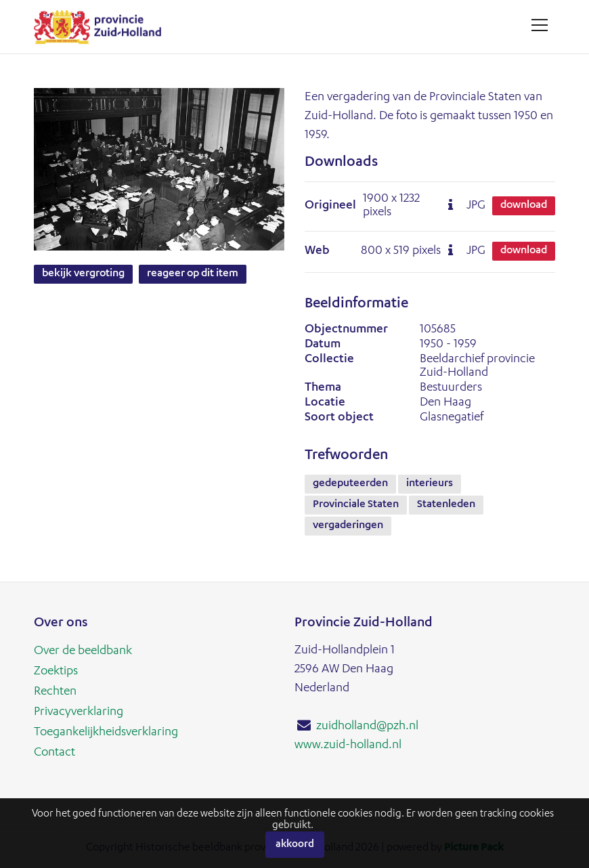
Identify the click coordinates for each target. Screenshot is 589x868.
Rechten (55, 692)
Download (524, 206)
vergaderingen (348, 526)
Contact (54, 753)
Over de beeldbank (83, 651)
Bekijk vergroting (83, 274)
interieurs (430, 484)
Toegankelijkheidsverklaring (106, 733)
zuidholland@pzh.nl (367, 726)
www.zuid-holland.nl (348, 745)
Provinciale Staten (356, 505)
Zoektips (56, 672)
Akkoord (295, 845)
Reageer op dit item (193, 274)
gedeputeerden (350, 484)
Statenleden (446, 505)
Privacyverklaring (79, 712)
